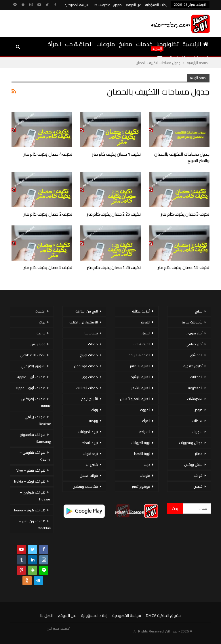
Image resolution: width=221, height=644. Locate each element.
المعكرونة (195, 388)
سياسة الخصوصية (76, 5)
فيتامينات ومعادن (85, 486)
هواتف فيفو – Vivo (31, 470)
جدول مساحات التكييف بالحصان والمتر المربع (182, 157)
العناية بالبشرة (140, 377)
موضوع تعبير (141, 486)
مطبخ (126, 44)
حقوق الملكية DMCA (107, 5)
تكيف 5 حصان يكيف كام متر (48, 267)
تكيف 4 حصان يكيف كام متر (48, 154)
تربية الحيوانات (140, 443)
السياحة (145, 432)
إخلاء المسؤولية (156, 5)
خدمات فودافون (86, 366)
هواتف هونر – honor (30, 510)
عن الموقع (134, 5)
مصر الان (53, 628)
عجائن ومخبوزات (191, 443)
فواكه (198, 476)
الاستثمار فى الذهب (84, 322)
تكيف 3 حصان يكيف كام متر (185, 214)
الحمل (146, 333)
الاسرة (146, 322)
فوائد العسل (89, 476)
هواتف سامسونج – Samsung (34, 438)
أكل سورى (195, 333)
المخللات (196, 377)
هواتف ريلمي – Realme (36, 420)
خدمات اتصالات (87, 388)
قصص (198, 486)
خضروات (92, 465)
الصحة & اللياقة (139, 355)
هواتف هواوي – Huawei (35, 496)
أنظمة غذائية (141, 311)
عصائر (199, 454)
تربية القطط (142, 454)
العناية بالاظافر (140, 366)
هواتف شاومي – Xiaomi (35, 456)
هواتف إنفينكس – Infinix (35, 402)
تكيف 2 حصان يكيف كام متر (48, 214)
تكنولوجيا (167, 44)
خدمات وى (90, 377)
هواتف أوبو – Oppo (31, 388)
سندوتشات (195, 399)
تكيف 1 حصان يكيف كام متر (116, 154)
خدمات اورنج (89, 355)
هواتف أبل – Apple (31, 377)
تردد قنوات (90, 454)
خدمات (144, 44)
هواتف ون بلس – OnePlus (35, 525)
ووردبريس (38, 344)
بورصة (93, 421)
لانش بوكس (193, 465)
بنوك (95, 410)
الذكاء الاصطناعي (33, 355)
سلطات (197, 421)
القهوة (145, 410)
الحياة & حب (79, 44)
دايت (147, 465)
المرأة (54, 44)
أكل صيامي (194, 344)
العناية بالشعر (141, 388)
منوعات (106, 44)
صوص (198, 410)
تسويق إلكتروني (33, 366)
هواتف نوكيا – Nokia (30, 481)
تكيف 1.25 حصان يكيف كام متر (114, 267)
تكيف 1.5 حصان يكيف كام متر (184, 267)
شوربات (197, 432)
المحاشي (196, 355)
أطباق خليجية (193, 366)
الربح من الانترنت (87, 311)
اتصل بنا (46, 615)
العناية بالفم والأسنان (135, 399)
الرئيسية (195, 44)
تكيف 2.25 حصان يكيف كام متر (114, 214)
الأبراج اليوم (89, 399)
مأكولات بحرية (192, 322)
